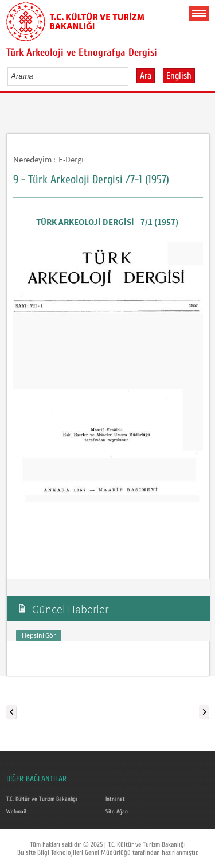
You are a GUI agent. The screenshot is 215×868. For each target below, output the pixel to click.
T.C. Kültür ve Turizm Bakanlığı (42, 799)
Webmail (16, 812)
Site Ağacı (117, 812)
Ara (146, 76)
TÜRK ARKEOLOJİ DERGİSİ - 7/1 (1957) (108, 222)
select (132, 76)
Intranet (115, 799)
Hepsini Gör (39, 635)
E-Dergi (71, 159)
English (179, 76)
